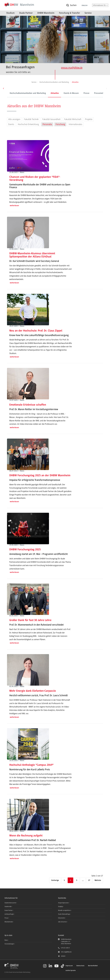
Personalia (47, 124)
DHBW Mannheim (46, 13)
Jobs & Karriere (63, 922)
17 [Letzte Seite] (89, 880)
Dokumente (62, 918)
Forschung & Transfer (69, 13)
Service (88, 13)
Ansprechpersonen (64, 903)
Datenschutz (80, 966)
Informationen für (100, 5)
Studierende (8, 907)
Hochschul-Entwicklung (28, 124)
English (85, 6)
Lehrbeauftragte (9, 914)
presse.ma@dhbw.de (72, 68)
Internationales (75, 124)
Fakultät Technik (31, 119)
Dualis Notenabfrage (64, 914)
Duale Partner (26, 13)
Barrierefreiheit (93, 966)
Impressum (69, 966)
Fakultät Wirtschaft (73, 119)
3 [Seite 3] (77, 880)
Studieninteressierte (10, 903)
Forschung (60, 124)
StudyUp (61, 907)
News (6, 940)
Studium (10, 13)
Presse (76, 93)
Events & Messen (61, 93)
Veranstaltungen (9, 944)
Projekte (89, 119)
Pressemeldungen (92, 93)
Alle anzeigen (14, 119)
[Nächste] (98, 880)
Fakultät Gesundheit (51, 119)
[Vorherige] (55, 880)
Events (11, 124)
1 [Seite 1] (64, 880)
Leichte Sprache (71, 970)
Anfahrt (63, 956)
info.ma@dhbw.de (66, 952)
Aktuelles (45, 93)
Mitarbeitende (9, 922)
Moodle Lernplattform (65, 910)
